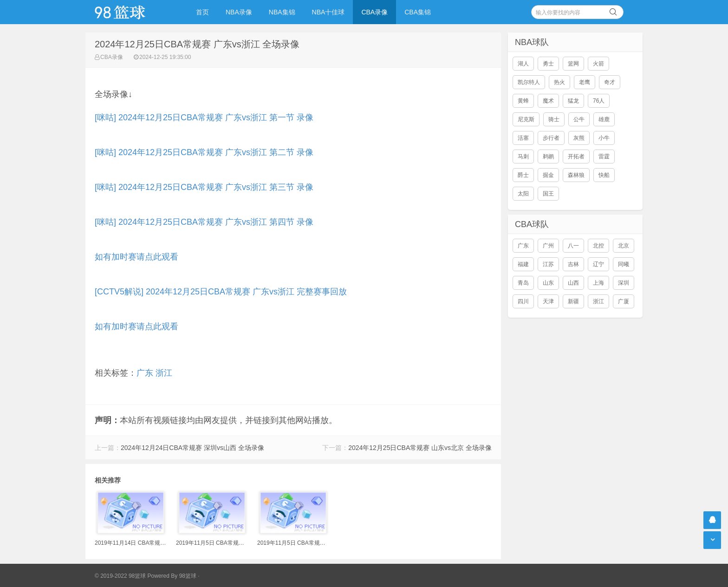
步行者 (551, 138)
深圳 (624, 283)
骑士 (554, 119)
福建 (523, 264)
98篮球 (188, 576)
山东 (548, 283)
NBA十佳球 (328, 12)
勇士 (548, 64)
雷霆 (604, 157)
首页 (202, 12)
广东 (145, 373)
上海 (598, 283)
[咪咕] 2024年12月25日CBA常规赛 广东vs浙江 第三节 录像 (204, 187)
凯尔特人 (529, 82)
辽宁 (598, 264)
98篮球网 (132, 12)
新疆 (573, 301)
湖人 (523, 64)
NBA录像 (239, 12)
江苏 (548, 264)
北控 (598, 246)
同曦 (624, 264)
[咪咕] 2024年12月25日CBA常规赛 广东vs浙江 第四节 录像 (204, 222)
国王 (548, 194)
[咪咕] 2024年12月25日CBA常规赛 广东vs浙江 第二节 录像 (204, 152)
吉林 (573, 264)
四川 (523, 301)
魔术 (548, 101)
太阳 (523, 194)
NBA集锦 (282, 12)
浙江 (164, 373)
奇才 (610, 82)
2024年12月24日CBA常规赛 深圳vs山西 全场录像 (192, 448)
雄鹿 (604, 119)
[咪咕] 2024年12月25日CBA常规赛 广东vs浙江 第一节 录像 (204, 117)
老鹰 (585, 82)
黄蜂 (523, 101)
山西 (573, 283)
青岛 (523, 283)
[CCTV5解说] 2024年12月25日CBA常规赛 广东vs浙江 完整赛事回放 (221, 292)
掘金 (548, 175)
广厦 (624, 301)
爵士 (523, 175)
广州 (548, 246)
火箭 (598, 64)
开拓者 (576, 157)
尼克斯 (526, 119)
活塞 (523, 138)
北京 (624, 246)
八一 (573, 246)
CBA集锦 (418, 12)
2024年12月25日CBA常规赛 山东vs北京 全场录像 (420, 448)
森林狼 (576, 175)
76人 (599, 101)
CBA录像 (374, 12)
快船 (604, 175)
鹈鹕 (548, 157)
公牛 (579, 119)
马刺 (523, 157)
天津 (548, 301)
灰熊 (579, 138)
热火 (559, 82)
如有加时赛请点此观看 (136, 257)
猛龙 (573, 101)
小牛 (604, 138)
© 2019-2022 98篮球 (120, 576)
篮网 (573, 64)
